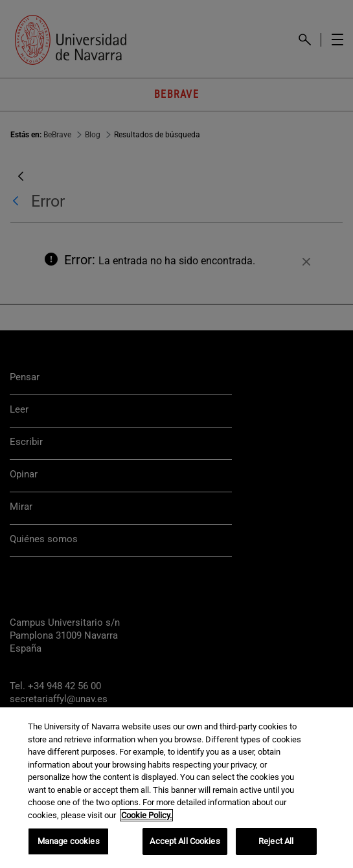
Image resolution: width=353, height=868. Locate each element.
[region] (176, 788)
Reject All (276, 841)
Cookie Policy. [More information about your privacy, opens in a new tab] (146, 815)
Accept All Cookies (185, 841)
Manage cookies (69, 841)
